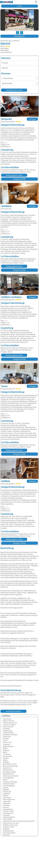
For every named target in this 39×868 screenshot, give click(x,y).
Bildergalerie (19, 36)
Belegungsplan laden (14, 175)
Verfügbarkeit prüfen (14, 90)
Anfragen (32, 119)
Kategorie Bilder (19, 179)
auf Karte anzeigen (13, 711)
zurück (19, 6)
